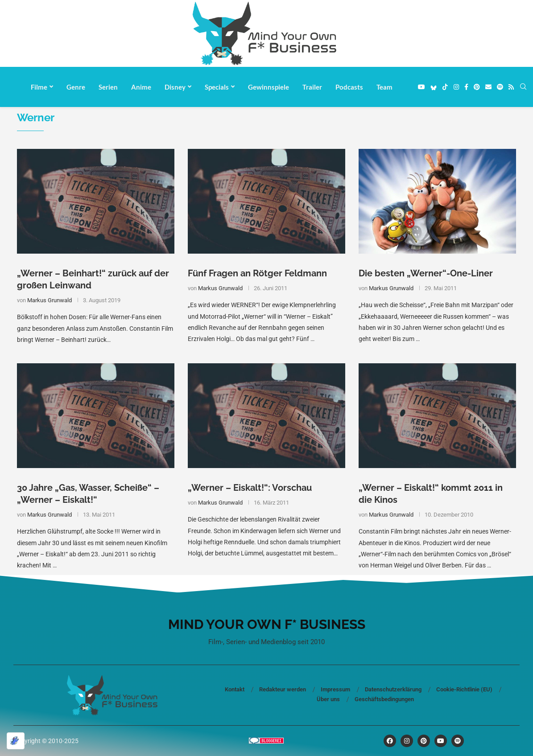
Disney (175, 87)
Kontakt (235, 689)
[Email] (488, 87)
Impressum (335, 689)
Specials (217, 87)
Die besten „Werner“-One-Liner (426, 273)
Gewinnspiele (269, 87)
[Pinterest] (477, 87)
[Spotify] (500, 87)
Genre (76, 87)
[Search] (523, 87)
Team (384, 87)
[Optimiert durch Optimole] (16, 741)
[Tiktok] (445, 87)
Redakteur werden (283, 689)
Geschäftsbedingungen (384, 699)
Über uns (328, 699)
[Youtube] (421, 87)
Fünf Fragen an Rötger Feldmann (257, 273)
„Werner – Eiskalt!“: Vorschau (250, 488)
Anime (141, 87)
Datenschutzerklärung (393, 689)
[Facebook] (466, 87)
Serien (108, 87)
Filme (39, 87)
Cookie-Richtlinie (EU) (464, 689)
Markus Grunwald (50, 300)
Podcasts (349, 87)
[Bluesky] (434, 87)
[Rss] (511, 87)
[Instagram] (456, 87)
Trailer (312, 87)
